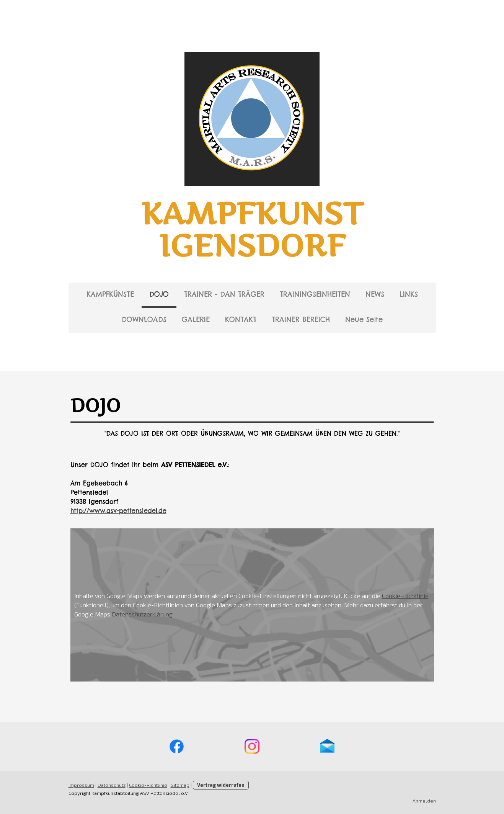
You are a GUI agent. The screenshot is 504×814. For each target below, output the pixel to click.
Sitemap (180, 785)
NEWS (375, 294)
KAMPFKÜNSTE (110, 294)
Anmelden (424, 801)
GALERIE (196, 320)
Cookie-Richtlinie (405, 596)
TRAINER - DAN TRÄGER (224, 294)
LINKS (409, 294)
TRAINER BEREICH (301, 320)
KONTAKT (241, 320)
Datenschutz (112, 785)
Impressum (81, 785)
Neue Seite (364, 320)
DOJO (159, 294)
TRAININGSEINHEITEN (315, 294)
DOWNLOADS (144, 320)
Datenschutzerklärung (142, 614)
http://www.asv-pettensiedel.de (118, 511)
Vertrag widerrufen (221, 785)
